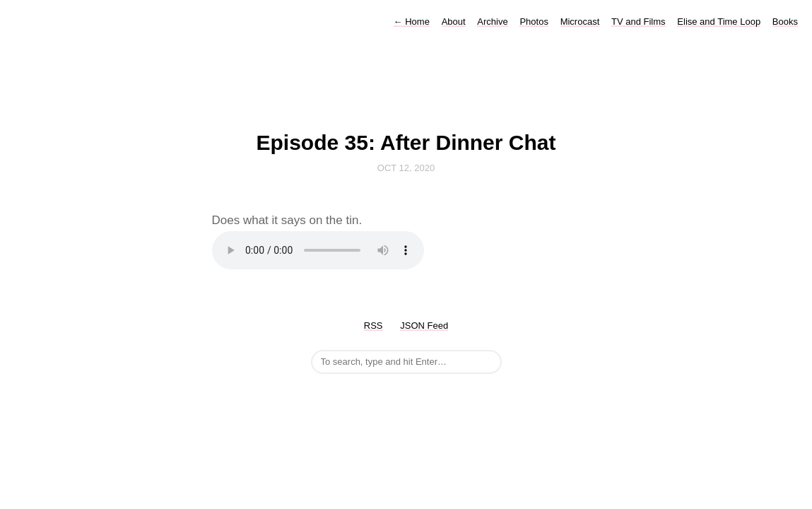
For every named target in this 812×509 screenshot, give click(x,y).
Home (412, 22)
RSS (373, 326)
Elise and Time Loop (719, 22)
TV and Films (639, 22)
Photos (534, 22)
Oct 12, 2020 (406, 168)
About (454, 22)
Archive (492, 22)
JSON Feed (424, 326)
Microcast (580, 22)
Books (785, 22)
